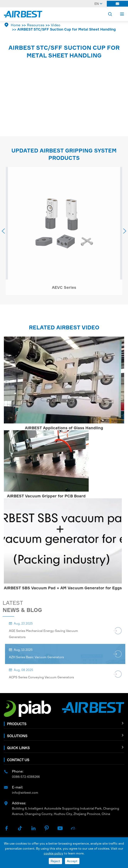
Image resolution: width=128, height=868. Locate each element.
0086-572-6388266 (26, 777)
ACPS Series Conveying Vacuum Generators (43, 677)
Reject (55, 861)
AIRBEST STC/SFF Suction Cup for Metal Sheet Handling (67, 29)
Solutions (17, 736)
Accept (72, 861)
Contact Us (18, 760)
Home (16, 25)
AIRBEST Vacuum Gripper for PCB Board (46, 496)
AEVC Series (64, 289)
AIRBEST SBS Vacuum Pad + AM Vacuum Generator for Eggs (63, 588)
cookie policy (53, 853)
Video (56, 25)
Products (17, 724)
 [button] (3, 232)
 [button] (125, 232)
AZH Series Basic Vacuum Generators (38, 657)
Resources (36, 25)
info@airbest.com (25, 793)
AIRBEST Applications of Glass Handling (64, 428)
